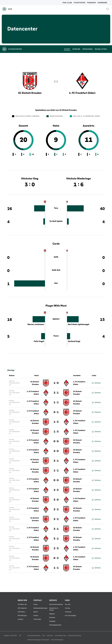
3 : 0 (56, 500)
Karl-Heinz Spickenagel (79, 324)
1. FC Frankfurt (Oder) (79, 383)
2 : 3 (56, 490)
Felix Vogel (39, 341)
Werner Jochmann (36, 324)
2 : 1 (56, 393)
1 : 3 (56, 422)
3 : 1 (56, 461)
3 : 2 (56, 510)
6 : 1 (56, 412)
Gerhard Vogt (74, 341)
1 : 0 (56, 383)
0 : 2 (56, 558)
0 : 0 (56, 441)
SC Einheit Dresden (35, 383)
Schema (96, 383)
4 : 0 (56, 451)
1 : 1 (56, 403)
